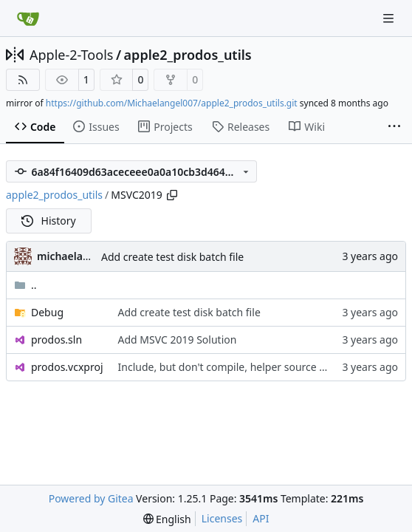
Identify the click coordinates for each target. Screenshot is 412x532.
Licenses (222, 518)
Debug (47, 312)
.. (25, 285)
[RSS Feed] (23, 80)
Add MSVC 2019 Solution (178, 340)
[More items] (394, 127)
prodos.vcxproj (67, 367)
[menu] (167, 519)
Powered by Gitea (91, 498)
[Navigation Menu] (390, 18)
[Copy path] (172, 195)
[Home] (28, 18)
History (49, 221)
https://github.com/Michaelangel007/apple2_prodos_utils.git (172, 103)
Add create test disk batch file (172, 257)
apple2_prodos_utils (188, 55)
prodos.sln (56, 340)
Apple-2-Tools (71, 55)
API (261, 518)
